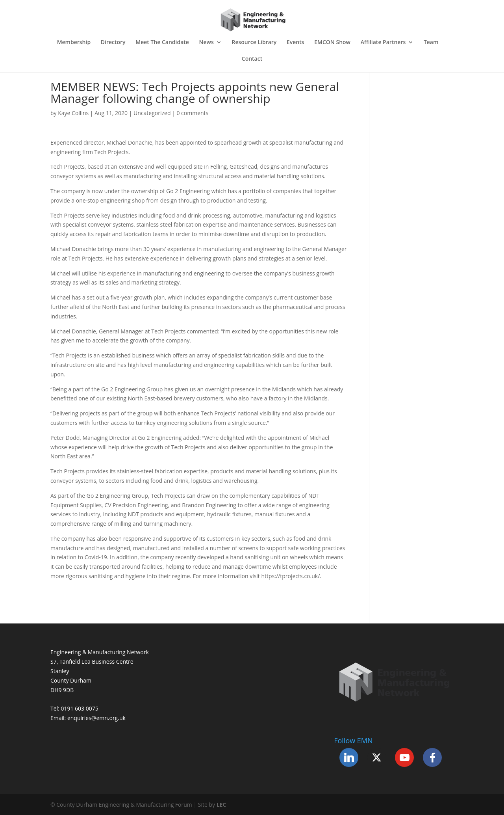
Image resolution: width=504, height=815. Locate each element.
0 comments (192, 113)
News (207, 43)
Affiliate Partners (383, 43)
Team (431, 43)
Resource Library (254, 43)
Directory (113, 43)
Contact (252, 59)
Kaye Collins (73, 113)
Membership (74, 43)
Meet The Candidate (162, 43)
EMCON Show (332, 43)
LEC (221, 805)
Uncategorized (152, 113)
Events (296, 43)
